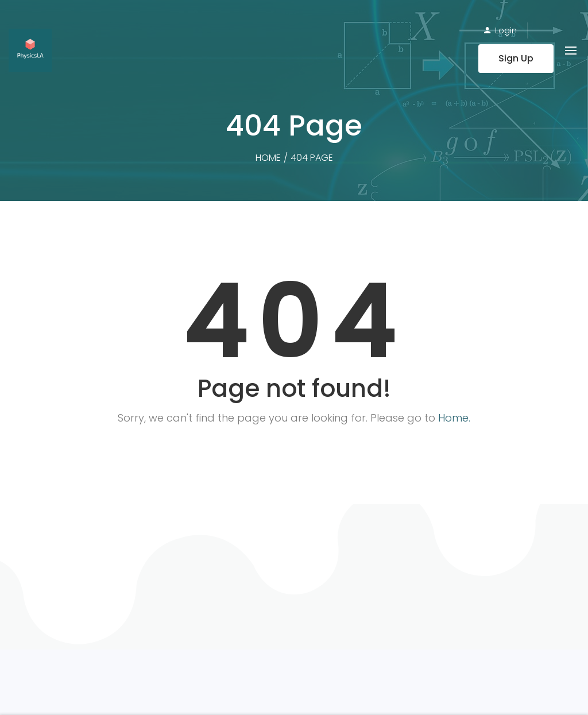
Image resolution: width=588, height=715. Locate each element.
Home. (454, 418)
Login (506, 30)
